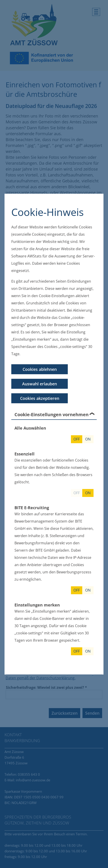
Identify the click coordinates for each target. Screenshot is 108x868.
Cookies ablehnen (40, 369)
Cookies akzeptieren (40, 398)
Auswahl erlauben (40, 384)
